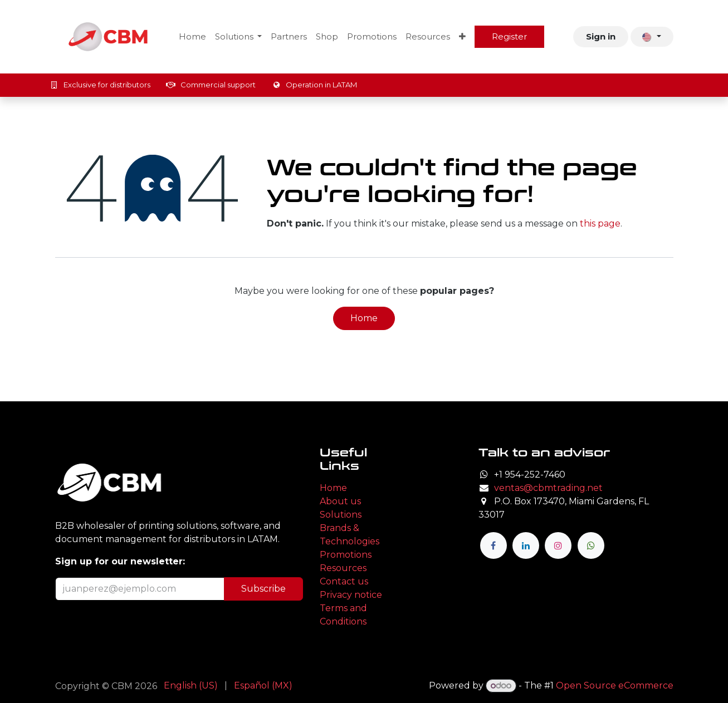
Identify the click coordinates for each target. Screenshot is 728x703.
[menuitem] (192, 37)
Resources (343, 568)
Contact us (344, 581)
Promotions (346, 555)
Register (509, 36)
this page (600, 223)
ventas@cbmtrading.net (548, 488)
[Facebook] (494, 545)
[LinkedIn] (526, 545)
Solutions (341, 515)
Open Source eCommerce (615, 685)
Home (364, 318)
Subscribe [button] (263, 589)
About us (340, 501)
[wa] (591, 545)
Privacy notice (351, 595)
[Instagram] (558, 545)
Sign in (601, 36)
